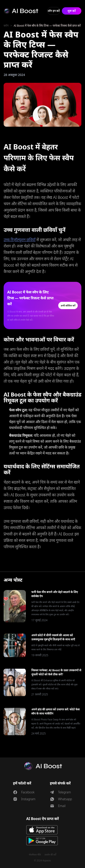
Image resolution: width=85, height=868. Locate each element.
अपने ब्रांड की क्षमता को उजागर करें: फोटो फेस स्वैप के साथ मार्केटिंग (55, 711)
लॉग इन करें (54, 11)
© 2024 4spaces (42, 860)
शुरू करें (72, 11)
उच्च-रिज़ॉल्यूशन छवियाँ (19, 240)
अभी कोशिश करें (68, 305)
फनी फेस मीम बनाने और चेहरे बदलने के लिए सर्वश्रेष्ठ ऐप (55, 594)
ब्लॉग (6, 26)
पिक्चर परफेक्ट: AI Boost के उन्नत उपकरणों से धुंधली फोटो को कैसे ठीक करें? (56, 672)
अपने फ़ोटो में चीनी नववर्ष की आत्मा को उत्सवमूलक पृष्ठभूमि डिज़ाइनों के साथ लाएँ (53, 637)
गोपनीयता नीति (35, 855)
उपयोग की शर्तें (50, 855)
